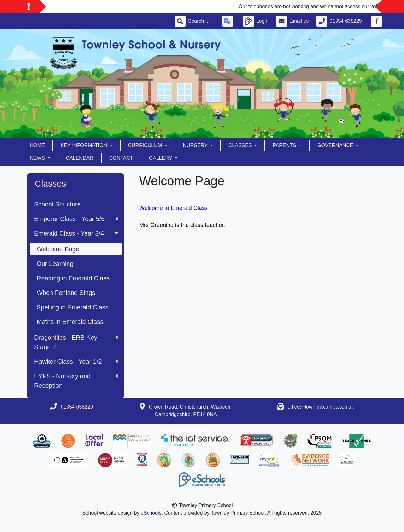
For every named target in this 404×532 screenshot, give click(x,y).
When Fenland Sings (66, 293)
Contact (121, 158)
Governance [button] (336, 145)
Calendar (80, 158)
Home (37, 145)
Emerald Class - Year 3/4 (77, 233)
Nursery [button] (196, 145)
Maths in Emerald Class (70, 322)
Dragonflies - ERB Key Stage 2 (76, 342)
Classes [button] (241, 145)
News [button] (38, 158)
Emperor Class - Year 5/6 (76, 219)
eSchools (151, 513)
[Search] (201, 21)
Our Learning (55, 264)
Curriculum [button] (146, 145)
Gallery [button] (161, 158)
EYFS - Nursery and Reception (76, 381)
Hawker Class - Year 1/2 (76, 362)
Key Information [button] (84, 145)
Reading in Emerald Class (73, 278)
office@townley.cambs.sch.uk (321, 407)
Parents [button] (285, 145)
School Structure (57, 204)
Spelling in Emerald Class (73, 307)
